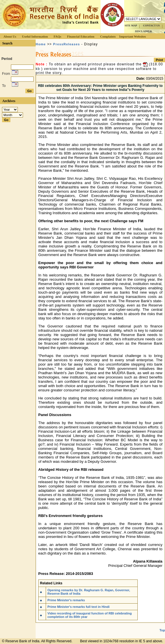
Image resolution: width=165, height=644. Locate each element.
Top (162, 630)
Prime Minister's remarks (66, 600)
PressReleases (67, 44)
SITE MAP (131, 26)
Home (41, 44)
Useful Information (35, 36)
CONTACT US (151, 26)
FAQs (57, 36)
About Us (10, 36)
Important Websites (133, 36)
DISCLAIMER (144, 31)
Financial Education (81, 36)
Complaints (108, 36)
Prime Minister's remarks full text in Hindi (78, 607)
